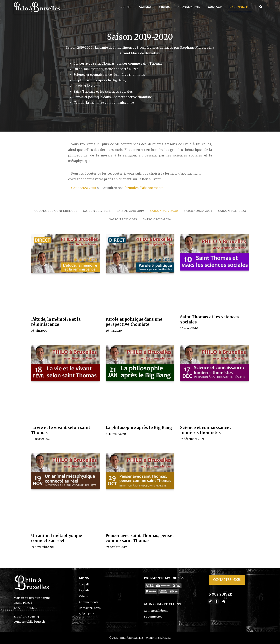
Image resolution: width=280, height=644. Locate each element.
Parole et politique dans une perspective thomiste (134, 322)
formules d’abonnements (144, 188)
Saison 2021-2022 (232, 211)
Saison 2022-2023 (123, 219)
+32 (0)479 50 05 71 (26, 617)
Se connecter (240, 7)
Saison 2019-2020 (164, 211)
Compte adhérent (156, 611)
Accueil (125, 7)
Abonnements (189, 7)
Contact (215, 7)
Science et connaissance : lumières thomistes (206, 430)
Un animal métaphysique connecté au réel (57, 538)
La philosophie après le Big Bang (139, 427)
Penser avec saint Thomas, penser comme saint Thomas (140, 538)
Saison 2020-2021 (198, 211)
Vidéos (164, 7)
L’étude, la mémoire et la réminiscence (56, 322)
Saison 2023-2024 (157, 219)
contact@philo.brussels (29, 622)
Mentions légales (159, 638)
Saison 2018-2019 (130, 211)
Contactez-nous (90, 608)
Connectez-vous (84, 188)
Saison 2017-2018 (97, 211)
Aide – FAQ (86, 614)
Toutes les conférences (56, 211)
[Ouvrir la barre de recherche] (261, 7)
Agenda (145, 7)
